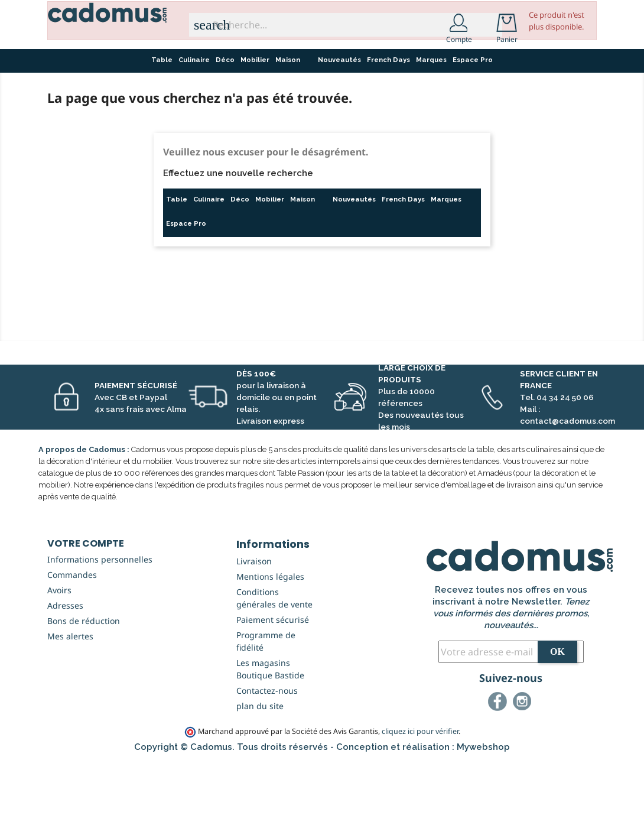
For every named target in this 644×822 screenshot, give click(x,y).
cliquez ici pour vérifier (420, 791)
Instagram (524, 763)
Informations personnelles (100, 619)
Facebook (499, 763)
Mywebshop (483, 807)
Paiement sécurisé (273, 679)
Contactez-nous (267, 750)
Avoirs (59, 650)
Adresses (65, 665)
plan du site (260, 766)
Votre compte (86, 603)
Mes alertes (70, 696)
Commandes (72, 634)
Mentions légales (270, 636)
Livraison (254, 621)
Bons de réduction (84, 680)
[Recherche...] (346, 25)
